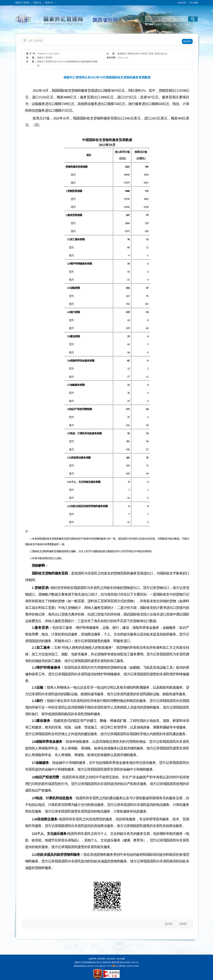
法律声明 (92, 959)
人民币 (187, 24)
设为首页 (182, 3)
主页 (30, 41)
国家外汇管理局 (22, 3)
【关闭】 (183, 924)
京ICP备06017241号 (103, 966)
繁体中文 (49, 3)
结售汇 (159, 24)
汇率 (181, 24)
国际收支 (167, 24)
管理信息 (38, 41)
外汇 (175, 24)
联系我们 (102, 959)
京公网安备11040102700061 (127, 966)
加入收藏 (194, 3)
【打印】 (169, 924)
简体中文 (37, 3)
